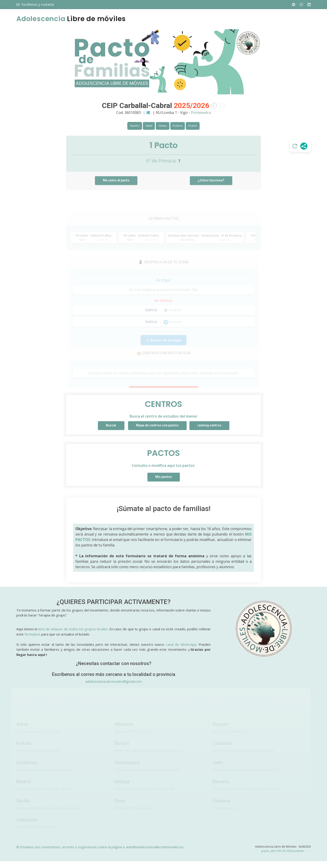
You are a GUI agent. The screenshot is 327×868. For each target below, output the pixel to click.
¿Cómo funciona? (211, 190)
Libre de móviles (71, 19)
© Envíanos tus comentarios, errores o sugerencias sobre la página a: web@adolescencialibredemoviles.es (100, 847)
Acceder (173, 320)
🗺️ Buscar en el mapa (163, 350)
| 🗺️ (147, 118)
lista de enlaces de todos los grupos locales (73, 629)
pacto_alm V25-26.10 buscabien (283, 851)
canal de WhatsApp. (182, 644)
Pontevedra (201, 118)
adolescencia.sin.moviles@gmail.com (114, 681)
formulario (32, 634)
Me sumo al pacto (116, 190)
